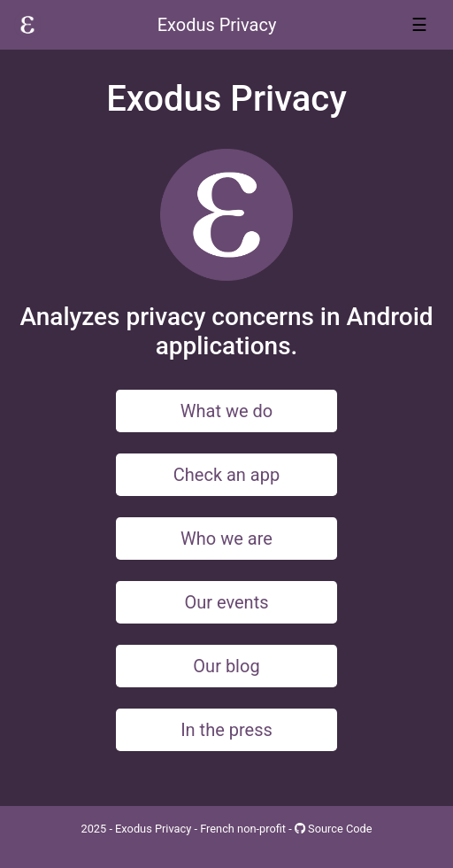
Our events (226, 602)
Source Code (334, 829)
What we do (226, 411)
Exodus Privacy (217, 25)
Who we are (226, 539)
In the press (226, 730)
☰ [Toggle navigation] (419, 25)
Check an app (226, 475)
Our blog (226, 666)
